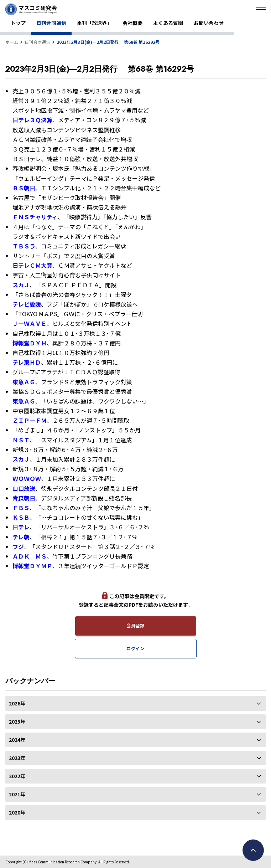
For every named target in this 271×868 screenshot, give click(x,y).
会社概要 (132, 23)
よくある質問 (168, 23)
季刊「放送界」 (94, 23)
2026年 (135, 703)
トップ (18, 23)
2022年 (135, 776)
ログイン (135, 648)
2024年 (135, 740)
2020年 (135, 812)
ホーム (12, 42)
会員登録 (135, 626)
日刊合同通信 (51, 23)
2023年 (135, 758)
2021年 (135, 794)
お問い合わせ (209, 23)
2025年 (135, 721)
